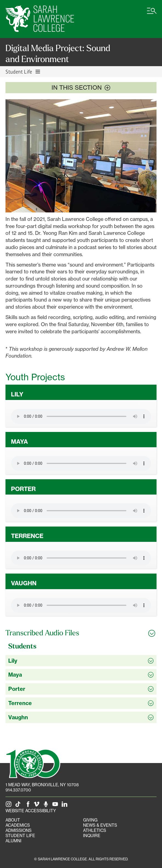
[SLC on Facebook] (28, 806)
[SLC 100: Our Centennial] (33, 763)
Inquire (92, 836)
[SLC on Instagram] (10, 806)
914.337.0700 (18, 790)
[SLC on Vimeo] (38, 806)
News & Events (100, 825)
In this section (81, 87)
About (13, 820)
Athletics (95, 830)
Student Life (20, 836)
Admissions (19, 830)
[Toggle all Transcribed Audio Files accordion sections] (81, 633)
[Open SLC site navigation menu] (152, 14)
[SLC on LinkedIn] (66, 806)
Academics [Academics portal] (18, 825)
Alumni (13, 841)
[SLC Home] (40, 19)
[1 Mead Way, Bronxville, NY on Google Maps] (42, 785)
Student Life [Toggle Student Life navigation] (23, 71)
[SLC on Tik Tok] (19, 806)
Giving (90, 820)
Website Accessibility (31, 811)
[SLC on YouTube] (56, 806)
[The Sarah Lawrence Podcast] (47, 806)
